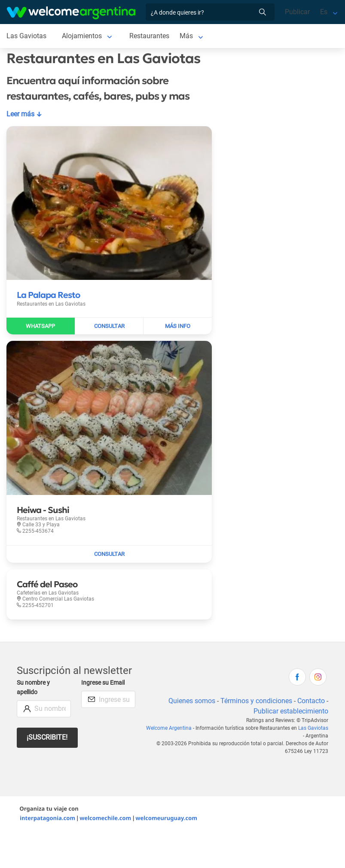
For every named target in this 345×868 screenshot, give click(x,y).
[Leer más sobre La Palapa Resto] (48, 295)
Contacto (311, 701)
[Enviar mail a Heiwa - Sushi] (109, 554)
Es (324, 12)
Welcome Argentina (169, 728)
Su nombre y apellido (33, 687)
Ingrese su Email (103, 683)
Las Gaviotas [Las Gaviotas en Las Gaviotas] (26, 36)
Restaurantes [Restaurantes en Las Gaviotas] (149, 36)
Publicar (297, 12)
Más (186, 36)
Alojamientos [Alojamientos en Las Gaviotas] (82, 36)
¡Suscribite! (47, 737)
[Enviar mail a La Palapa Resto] (110, 326)
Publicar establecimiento (291, 711)
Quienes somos (192, 701)
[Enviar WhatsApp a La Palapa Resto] (41, 326)
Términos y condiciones (256, 701)
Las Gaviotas (313, 728)
